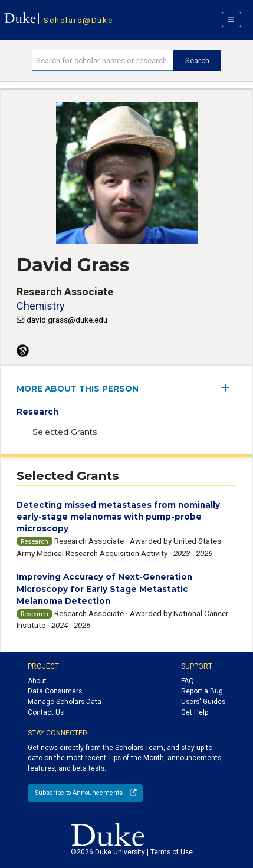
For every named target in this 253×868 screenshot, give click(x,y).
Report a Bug (202, 691)
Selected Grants (65, 432)
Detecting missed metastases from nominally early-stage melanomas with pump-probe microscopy (118, 517)
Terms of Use (172, 852)
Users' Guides (203, 702)
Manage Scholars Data (65, 702)
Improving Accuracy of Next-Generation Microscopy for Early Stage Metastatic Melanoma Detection (104, 589)
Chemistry (40, 306)
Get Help (195, 712)
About (37, 681)
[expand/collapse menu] (229, 388)
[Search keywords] (103, 60)
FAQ (188, 681)
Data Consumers (55, 691)
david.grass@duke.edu (67, 320)
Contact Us (46, 712)
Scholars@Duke (78, 20)
